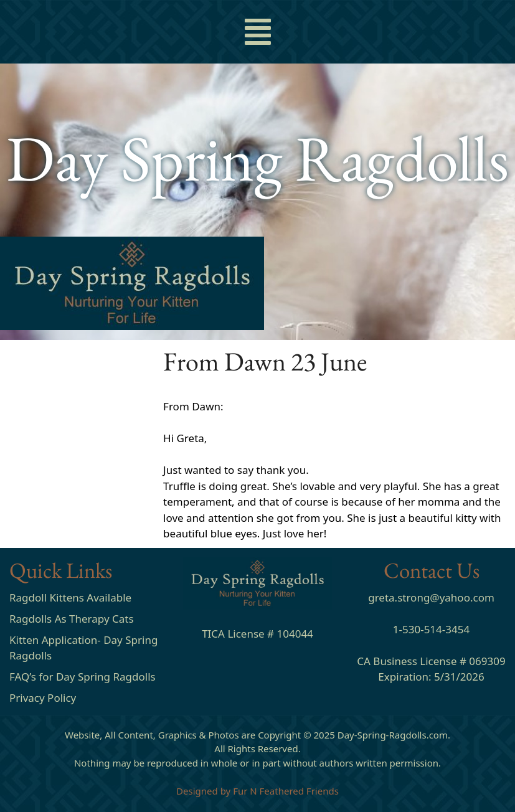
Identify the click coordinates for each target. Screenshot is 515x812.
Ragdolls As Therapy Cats (72, 619)
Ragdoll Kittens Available (70, 597)
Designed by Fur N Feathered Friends (257, 791)
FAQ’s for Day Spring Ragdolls (83, 677)
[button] (258, 32)
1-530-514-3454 (431, 629)
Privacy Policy (43, 698)
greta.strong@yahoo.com (431, 597)
